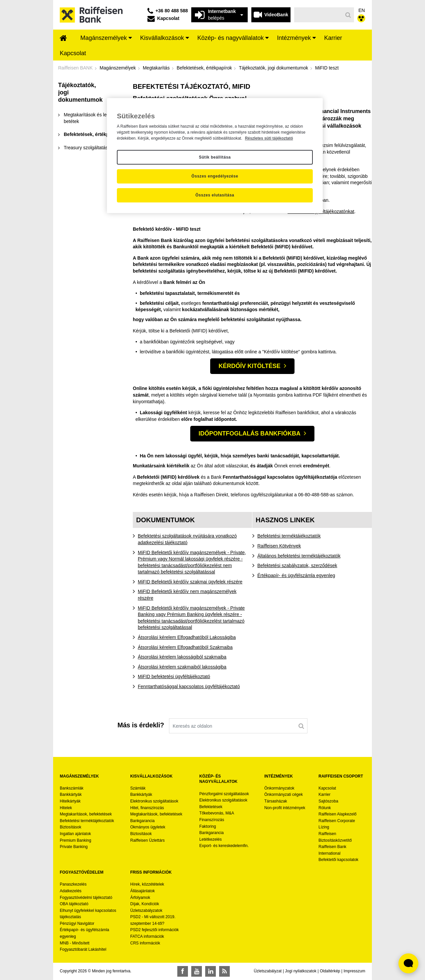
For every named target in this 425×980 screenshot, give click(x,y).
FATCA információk (147, 936)
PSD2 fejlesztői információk (154, 930)
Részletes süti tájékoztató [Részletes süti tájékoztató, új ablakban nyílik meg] (269, 138)
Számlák (138, 788)
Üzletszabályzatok (146, 911)
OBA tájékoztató (75, 904)
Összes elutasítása (215, 195)
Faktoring (208, 826)
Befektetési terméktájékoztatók (289, 536)
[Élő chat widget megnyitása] (408, 963)
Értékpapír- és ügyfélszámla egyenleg (296, 575)
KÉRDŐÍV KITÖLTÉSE (250, 366)
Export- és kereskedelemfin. (224, 846)
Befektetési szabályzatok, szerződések (297, 565)
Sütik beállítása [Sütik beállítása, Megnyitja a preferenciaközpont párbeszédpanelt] (215, 157)
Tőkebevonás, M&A (217, 813)
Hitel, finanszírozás (147, 808)
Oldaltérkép (330, 971)
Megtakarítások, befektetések (86, 814)
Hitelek (66, 808)
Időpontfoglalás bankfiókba (250, 433)
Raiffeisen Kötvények (279, 546)
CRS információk (145, 943)
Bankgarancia (142, 821)
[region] (215, 156)
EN (362, 10)
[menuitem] (63, 39)
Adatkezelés (71, 891)
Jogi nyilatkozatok (301, 971)
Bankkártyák (71, 795)
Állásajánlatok (142, 891)
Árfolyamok (140, 898)
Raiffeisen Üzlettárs (147, 840)
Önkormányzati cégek (284, 795)
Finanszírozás (212, 820)
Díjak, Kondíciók (145, 904)
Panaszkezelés (73, 884)
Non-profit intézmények (285, 808)
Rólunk (325, 808)
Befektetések (211, 807)
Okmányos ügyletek (148, 827)
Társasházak (276, 801)
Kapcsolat (327, 788)
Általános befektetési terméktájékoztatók (299, 556)
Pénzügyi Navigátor (77, 923)
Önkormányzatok (279, 788)
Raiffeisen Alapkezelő (338, 814)
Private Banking (74, 847)
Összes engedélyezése (215, 176)
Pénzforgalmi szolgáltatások (224, 794)
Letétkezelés (210, 839)
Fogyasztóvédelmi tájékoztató (86, 898)
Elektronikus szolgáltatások (154, 801)
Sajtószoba (328, 801)
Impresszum (354, 971)
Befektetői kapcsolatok (338, 860)
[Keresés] (319, 15)
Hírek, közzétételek (147, 884)
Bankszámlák (72, 788)
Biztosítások (71, 827)
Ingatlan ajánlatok (75, 834)
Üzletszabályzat (268, 971)
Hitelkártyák (70, 801)
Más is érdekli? (141, 725)
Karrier (324, 795)
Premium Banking (76, 840)
